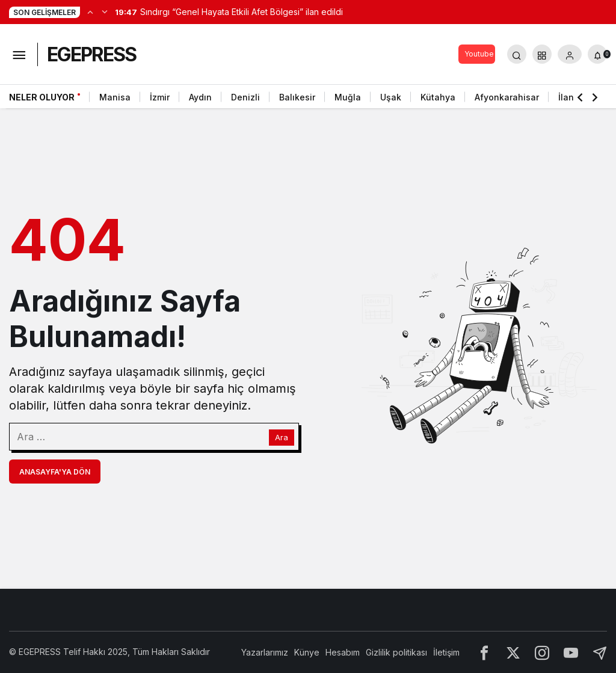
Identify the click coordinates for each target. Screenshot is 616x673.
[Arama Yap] (517, 54)
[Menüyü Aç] (19, 54)
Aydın (200, 97)
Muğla (348, 97)
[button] (542, 54)
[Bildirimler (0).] (597, 54)
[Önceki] (90, 11)
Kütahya (438, 97)
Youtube (479, 54)
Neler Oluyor (42, 97)
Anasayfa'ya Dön (55, 472)
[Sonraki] (105, 11)
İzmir (160, 97)
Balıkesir (297, 97)
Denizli (245, 97)
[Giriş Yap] (570, 54)
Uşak (391, 97)
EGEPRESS (91, 54)
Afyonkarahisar (507, 97)
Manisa (115, 97)
